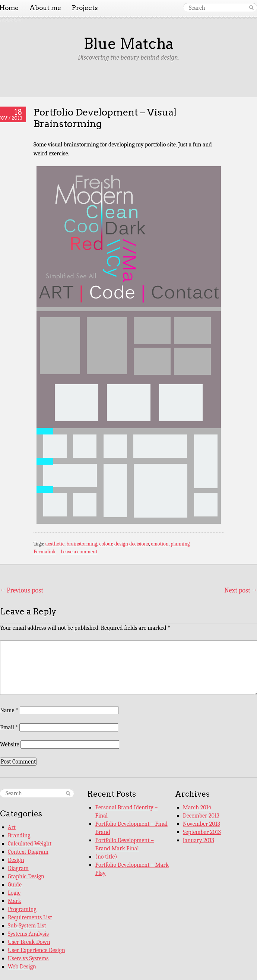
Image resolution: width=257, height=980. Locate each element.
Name (9, 710)
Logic (14, 893)
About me (45, 8)
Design (16, 860)
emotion (160, 544)
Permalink (45, 552)
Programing (22, 909)
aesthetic (55, 544)
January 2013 (199, 840)
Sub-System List (27, 926)
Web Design (22, 967)
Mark (15, 901)
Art (12, 827)
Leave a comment (79, 552)
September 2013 (202, 832)
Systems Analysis (28, 934)
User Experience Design (37, 950)
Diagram (18, 868)
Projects (85, 8)
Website (9, 745)
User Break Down (29, 942)
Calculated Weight (30, 844)
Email (9, 727)
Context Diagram (28, 852)
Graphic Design (26, 876)
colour (106, 544)
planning (180, 544)
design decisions (132, 544)
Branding (19, 835)
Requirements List (30, 917)
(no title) (106, 857)
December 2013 (201, 816)
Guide (15, 885)
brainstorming (82, 544)
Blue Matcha (129, 44)
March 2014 (197, 807)
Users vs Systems (28, 958)
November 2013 (202, 824)
